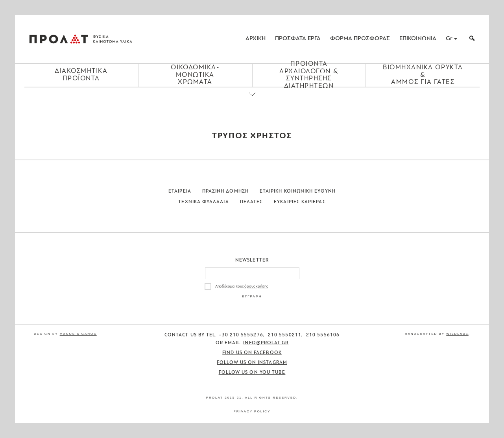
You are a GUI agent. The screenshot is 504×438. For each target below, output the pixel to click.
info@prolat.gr (266, 343)
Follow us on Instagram (252, 363)
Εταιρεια (180, 191)
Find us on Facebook (252, 353)
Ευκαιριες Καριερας (300, 202)
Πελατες (252, 202)
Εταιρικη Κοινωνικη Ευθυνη (298, 191)
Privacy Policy (252, 411)
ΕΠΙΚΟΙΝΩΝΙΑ (418, 39)
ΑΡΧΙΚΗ (256, 39)
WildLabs (457, 334)
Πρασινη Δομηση (225, 191)
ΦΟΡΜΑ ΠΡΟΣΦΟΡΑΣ (360, 39)
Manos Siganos (78, 334)
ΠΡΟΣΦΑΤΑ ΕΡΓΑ (298, 39)
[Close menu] (252, 101)
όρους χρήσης (256, 287)
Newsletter (252, 260)
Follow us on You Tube (252, 373)
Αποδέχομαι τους (242, 287)
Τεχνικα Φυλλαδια (203, 202)
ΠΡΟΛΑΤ (59, 39)
